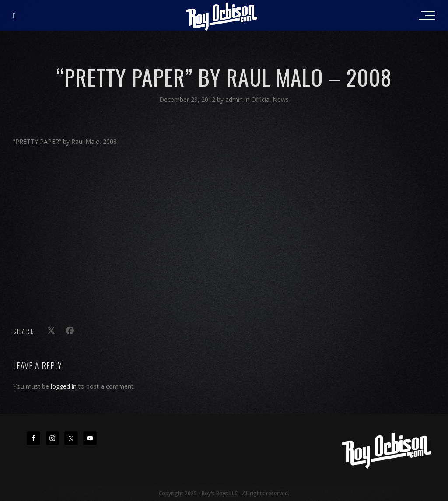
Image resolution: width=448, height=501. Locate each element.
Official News (270, 99)
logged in (64, 386)
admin (235, 99)
